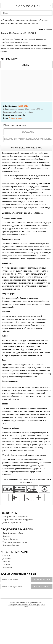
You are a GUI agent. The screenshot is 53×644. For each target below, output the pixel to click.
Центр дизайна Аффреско (15, 517)
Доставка (7, 559)
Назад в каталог (45, 29)
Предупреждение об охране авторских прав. (24, 605)
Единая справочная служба (27, 5)
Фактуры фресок (11, 545)
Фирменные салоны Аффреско (18, 520)
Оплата (6, 556)
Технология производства (15, 542)
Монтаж (6, 562)
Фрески (6, 536)
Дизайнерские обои (13, 533)
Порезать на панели (15, 126)
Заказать (28, 132)
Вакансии (7, 568)
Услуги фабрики (10, 539)
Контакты (7, 565)
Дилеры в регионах (12, 523)
